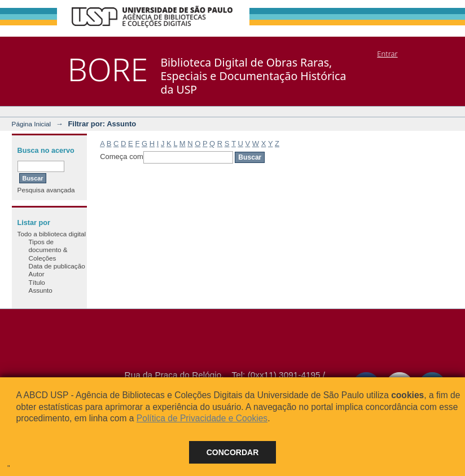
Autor (37, 274)
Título (37, 282)
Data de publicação (57, 266)
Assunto (41, 290)
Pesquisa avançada (46, 190)
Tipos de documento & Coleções (48, 250)
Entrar (387, 54)
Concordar (233, 452)
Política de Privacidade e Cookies (202, 418)
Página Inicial (32, 124)
